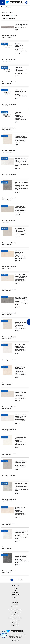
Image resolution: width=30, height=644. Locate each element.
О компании (15, 593)
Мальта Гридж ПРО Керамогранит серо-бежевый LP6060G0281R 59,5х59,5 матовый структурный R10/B (21, 325)
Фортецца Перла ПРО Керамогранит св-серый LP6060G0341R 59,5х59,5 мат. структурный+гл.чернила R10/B (22, 487)
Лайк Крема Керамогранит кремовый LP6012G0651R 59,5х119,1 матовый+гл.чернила (21, 116)
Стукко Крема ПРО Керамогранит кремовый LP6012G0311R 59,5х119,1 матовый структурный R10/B (20, 511)
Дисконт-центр (15, 621)
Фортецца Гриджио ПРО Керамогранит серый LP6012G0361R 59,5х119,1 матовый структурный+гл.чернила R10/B (22, 301)
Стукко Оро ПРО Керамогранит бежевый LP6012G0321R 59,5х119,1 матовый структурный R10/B (20, 255)
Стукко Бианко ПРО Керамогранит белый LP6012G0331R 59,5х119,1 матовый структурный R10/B (21, 418)
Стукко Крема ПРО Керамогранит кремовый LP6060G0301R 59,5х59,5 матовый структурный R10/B (20, 371)
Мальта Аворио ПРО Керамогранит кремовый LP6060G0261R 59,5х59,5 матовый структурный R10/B (20, 441)
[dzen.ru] (18, 641)
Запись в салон (4, 634)
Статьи (15, 590)
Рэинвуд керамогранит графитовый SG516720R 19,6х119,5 (21, 26)
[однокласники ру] (15, 641)
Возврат (15, 605)
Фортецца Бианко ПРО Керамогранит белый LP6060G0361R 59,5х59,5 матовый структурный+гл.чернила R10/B (22, 535)
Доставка (15, 603)
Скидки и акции (15, 625)
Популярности (8, 15)
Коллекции (12, 18)
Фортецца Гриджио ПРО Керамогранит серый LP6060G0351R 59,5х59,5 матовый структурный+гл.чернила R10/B (22, 186)
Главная (3, 7)
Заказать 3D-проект (15, 613)
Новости (15, 588)
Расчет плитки (15, 607)
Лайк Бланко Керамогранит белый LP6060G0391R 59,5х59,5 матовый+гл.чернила (21, 70)
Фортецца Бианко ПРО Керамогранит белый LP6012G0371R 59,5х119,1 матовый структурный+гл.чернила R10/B (22, 162)
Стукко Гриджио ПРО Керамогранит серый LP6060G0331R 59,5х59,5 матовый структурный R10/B (21, 464)
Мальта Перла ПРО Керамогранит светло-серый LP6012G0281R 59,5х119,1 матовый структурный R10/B (21, 278)
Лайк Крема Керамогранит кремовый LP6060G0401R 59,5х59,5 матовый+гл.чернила (21, 47)
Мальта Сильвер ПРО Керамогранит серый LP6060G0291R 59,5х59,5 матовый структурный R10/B (21, 231)
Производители (15, 595)
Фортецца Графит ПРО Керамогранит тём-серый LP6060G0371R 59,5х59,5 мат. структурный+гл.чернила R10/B (22, 559)
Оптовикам (15, 623)
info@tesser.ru (15, 615)
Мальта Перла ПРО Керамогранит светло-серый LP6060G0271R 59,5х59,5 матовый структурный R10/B (21, 139)
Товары (5, 18)
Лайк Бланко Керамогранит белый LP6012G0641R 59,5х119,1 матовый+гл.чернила (21, 93)
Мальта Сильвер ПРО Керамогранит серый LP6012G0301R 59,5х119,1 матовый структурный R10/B (21, 209)
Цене (16, 15)
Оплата (15, 601)
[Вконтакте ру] (12, 641)
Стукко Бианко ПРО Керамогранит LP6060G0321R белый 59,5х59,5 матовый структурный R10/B (21, 348)
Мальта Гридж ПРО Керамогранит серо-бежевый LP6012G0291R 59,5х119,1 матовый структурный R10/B (21, 395)
